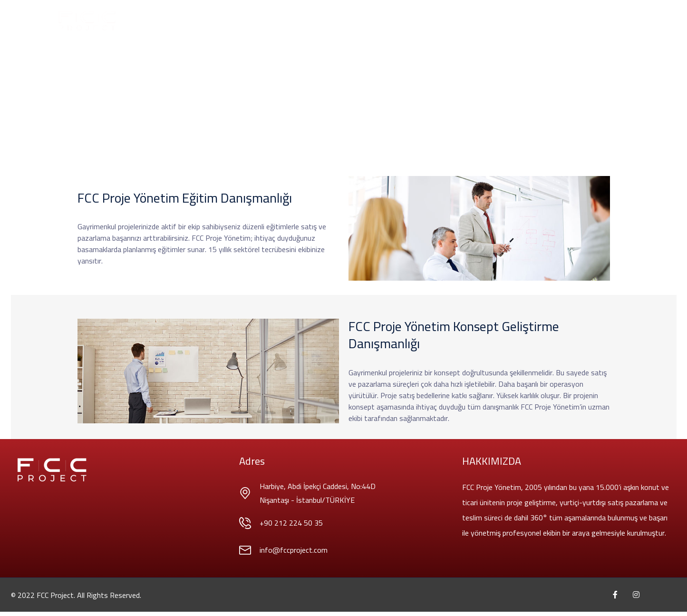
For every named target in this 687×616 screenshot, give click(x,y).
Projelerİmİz (343, 21)
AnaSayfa (202, 21)
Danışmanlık (392, 21)
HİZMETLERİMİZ (292, 21)
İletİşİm (495, 21)
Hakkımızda (244, 21)
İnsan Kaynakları (448, 21)
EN (519, 21)
